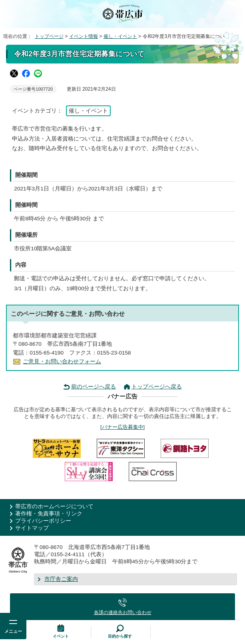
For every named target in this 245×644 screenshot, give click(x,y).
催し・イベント (120, 36)
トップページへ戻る (157, 387)
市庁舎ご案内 (61, 579)
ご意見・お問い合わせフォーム (62, 362)
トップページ (49, 36)
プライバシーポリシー (43, 521)
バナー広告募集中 (123, 427)
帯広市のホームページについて (54, 506)
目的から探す (120, 636)
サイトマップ (32, 528)
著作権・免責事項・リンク (49, 514)
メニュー (13, 631)
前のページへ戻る (94, 387)
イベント (61, 636)
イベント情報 (84, 36)
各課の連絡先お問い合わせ (123, 612)
